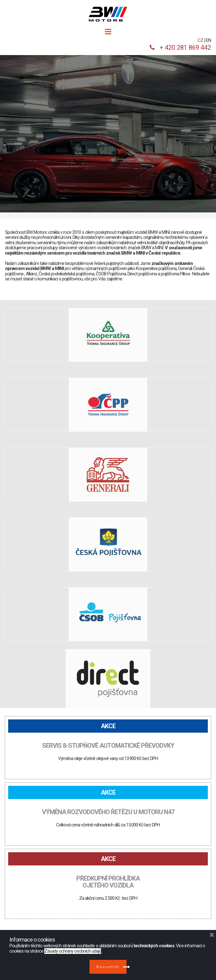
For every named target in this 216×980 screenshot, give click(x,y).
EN (208, 40)
